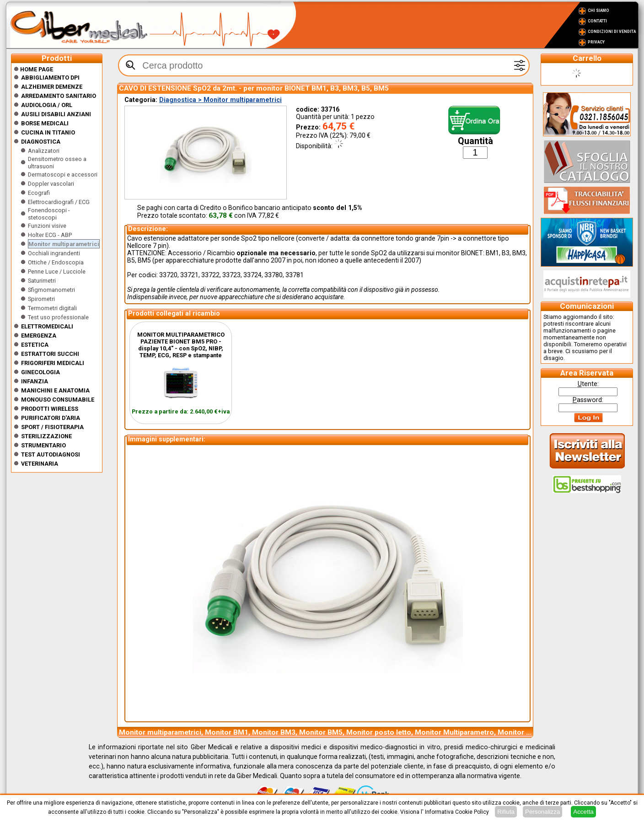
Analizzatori (44, 151)
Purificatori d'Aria (51, 418)
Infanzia (35, 381)
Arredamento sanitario (59, 96)
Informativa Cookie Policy (457, 812)
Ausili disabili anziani (56, 114)
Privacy (596, 42)
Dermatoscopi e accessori (63, 175)
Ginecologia (40, 372)
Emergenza (39, 336)
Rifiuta (506, 812)
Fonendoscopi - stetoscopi (49, 214)
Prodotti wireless (50, 409)
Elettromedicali (47, 326)
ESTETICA (35, 345)
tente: (588, 384)
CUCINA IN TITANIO (48, 132)
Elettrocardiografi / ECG (59, 202)
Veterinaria (40, 464)
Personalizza (542, 812)
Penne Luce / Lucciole (57, 271)
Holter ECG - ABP (50, 235)
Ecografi (39, 193)
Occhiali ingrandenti (54, 253)
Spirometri (41, 299)
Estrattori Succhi (50, 354)
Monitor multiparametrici (64, 244)
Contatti (597, 21)
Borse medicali (45, 123)
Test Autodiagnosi (51, 454)
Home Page (33, 69)
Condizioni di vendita (612, 32)
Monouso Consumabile (58, 400)
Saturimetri (42, 281)
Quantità (475, 141)
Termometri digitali (52, 308)
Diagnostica (41, 142)
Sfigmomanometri (51, 290)
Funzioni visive (47, 226)
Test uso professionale (58, 317)
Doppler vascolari (51, 184)
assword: (588, 400)
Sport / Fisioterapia (52, 427)
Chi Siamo (598, 11)
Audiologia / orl (47, 105)
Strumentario (43, 445)
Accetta (583, 812)
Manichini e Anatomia (55, 390)
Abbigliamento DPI (50, 78)
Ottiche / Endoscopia (56, 262)
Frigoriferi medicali (53, 363)
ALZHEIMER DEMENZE (52, 87)
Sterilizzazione (46, 436)
